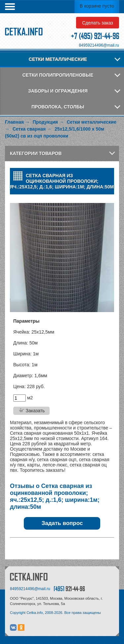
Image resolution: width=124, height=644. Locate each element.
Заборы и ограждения (58, 91)
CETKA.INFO (29, 577)
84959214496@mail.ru (99, 45)
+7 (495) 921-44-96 (95, 36)
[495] (69, 589)
